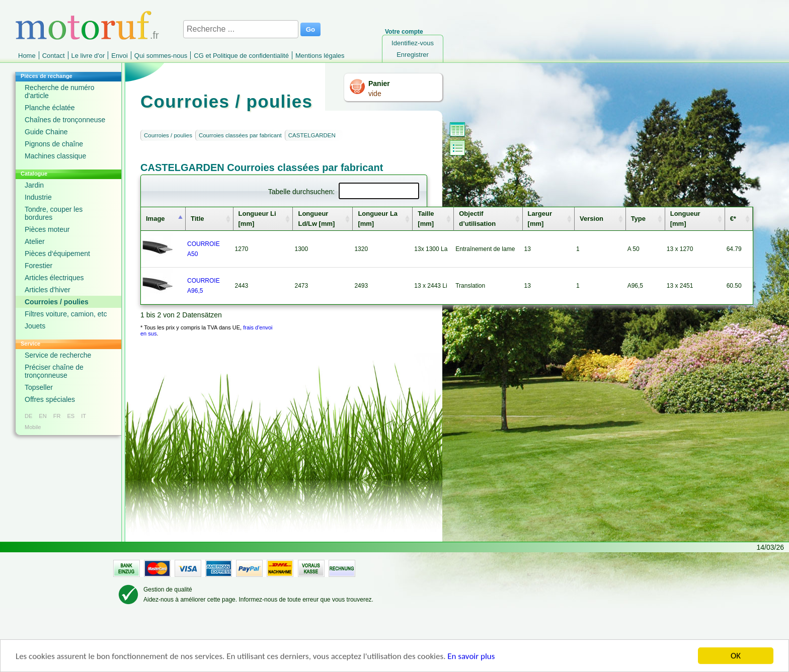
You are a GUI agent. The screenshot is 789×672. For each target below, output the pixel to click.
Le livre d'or (88, 56)
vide (375, 94)
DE (28, 416)
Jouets (35, 326)
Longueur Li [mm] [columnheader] (257, 219)
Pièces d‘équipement (57, 254)
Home (27, 56)
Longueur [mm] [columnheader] (685, 219)
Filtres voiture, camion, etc (66, 314)
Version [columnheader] (591, 219)
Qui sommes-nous (161, 56)
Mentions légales (320, 56)
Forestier (38, 266)
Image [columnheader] (155, 219)
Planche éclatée (50, 108)
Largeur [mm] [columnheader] (540, 219)
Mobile (33, 427)
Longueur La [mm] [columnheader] (378, 219)
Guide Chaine (46, 132)
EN (43, 416)
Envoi (120, 56)
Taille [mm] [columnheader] (426, 219)
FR (57, 416)
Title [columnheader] (198, 219)
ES (71, 416)
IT (84, 416)
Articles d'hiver (48, 290)
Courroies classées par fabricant (240, 135)
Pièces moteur (47, 229)
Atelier (35, 241)
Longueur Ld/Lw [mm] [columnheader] (316, 219)
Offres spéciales (50, 399)
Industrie (38, 197)
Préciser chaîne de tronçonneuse (54, 371)
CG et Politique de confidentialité (241, 56)
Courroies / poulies (57, 302)
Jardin (34, 185)
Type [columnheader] (638, 219)
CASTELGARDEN (312, 135)
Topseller (39, 387)
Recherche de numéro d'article (60, 92)
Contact (54, 56)
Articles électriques (54, 278)
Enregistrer (413, 55)
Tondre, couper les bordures (54, 213)
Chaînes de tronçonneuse (65, 120)
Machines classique (55, 156)
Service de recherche (58, 355)
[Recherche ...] (241, 29)
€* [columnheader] (733, 219)
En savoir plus (471, 657)
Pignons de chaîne (54, 144)
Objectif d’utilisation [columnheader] (477, 219)
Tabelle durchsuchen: (344, 192)
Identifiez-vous (413, 43)
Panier (379, 83)
